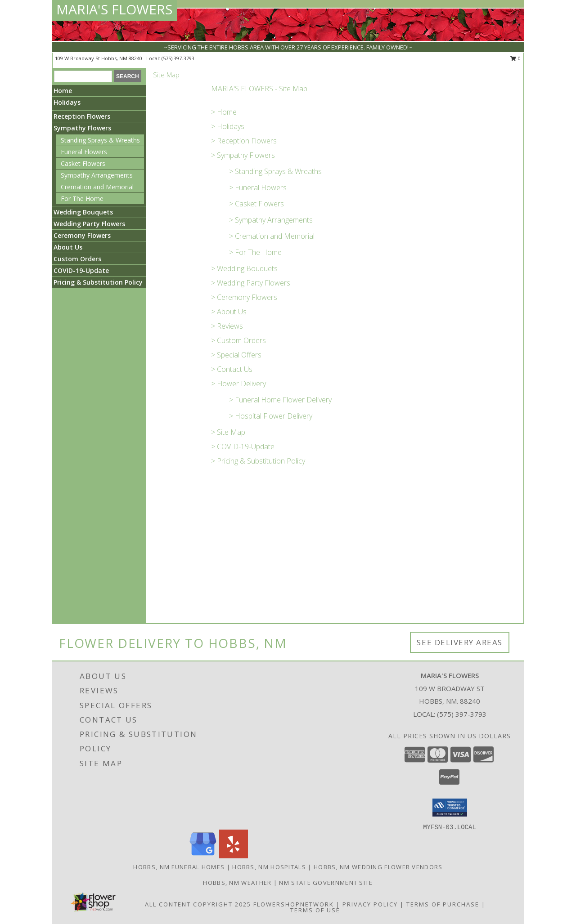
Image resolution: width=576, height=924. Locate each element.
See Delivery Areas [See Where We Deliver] (460, 642)
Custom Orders (77, 259)
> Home (224, 112)
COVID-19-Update (81, 270)
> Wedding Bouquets (244, 268)
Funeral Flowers (84, 152)
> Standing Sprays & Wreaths (275, 171)
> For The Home (255, 252)
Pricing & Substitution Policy (98, 282)
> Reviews (227, 326)
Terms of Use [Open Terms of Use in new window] (315, 910)
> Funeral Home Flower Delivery (280, 400)
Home (63, 91)
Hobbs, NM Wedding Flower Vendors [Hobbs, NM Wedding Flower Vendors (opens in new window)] (378, 867)
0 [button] (515, 58)
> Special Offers (236, 355)
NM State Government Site (326, 883)
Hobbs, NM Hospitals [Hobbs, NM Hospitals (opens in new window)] (269, 867)
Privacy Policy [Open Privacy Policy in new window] (370, 904)
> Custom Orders (238, 340)
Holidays (67, 102)
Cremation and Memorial (97, 187)
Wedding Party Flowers (89, 224)
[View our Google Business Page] (203, 856)
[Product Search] (83, 76)
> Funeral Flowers (258, 187)
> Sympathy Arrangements (271, 220)
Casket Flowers (83, 163)
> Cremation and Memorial (272, 236)
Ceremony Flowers (82, 235)
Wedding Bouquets (83, 212)
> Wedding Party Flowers (251, 283)
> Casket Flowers (256, 204)
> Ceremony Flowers (244, 297)
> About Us (229, 312)
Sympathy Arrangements (97, 175)
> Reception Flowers (244, 141)
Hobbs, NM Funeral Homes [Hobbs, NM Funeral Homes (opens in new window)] (179, 867)
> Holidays (228, 126)
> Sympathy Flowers (243, 155)
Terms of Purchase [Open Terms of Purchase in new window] (443, 904)
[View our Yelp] (234, 856)
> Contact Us (232, 369)
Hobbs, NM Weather (237, 883)
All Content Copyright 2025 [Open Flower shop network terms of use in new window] (198, 904)
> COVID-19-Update (243, 446)
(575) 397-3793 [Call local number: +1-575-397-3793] (178, 58)
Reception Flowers (82, 116)
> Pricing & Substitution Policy (258, 461)
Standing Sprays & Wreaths (100, 140)
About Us (68, 247)
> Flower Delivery (238, 384)
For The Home (82, 199)
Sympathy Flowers (82, 128)
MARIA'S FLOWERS (114, 9)
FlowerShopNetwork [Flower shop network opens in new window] (294, 904)
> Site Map (228, 432)
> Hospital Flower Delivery (271, 416)
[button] (450, 808)
